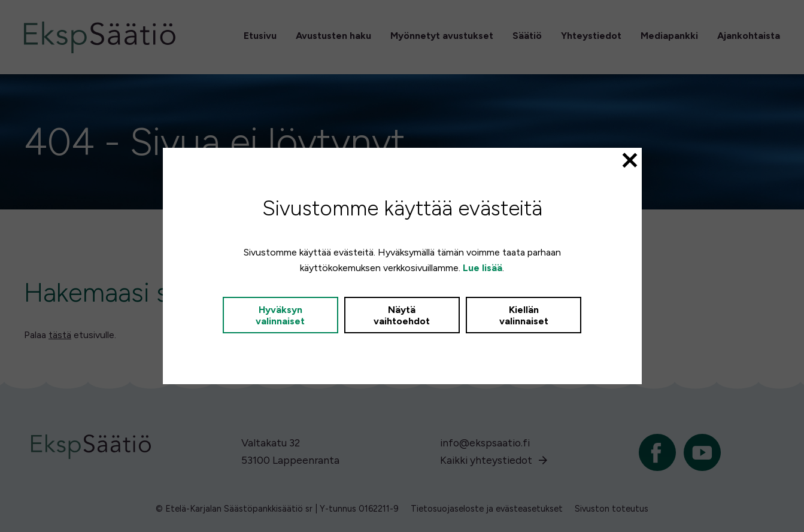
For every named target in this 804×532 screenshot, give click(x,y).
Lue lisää (483, 268)
